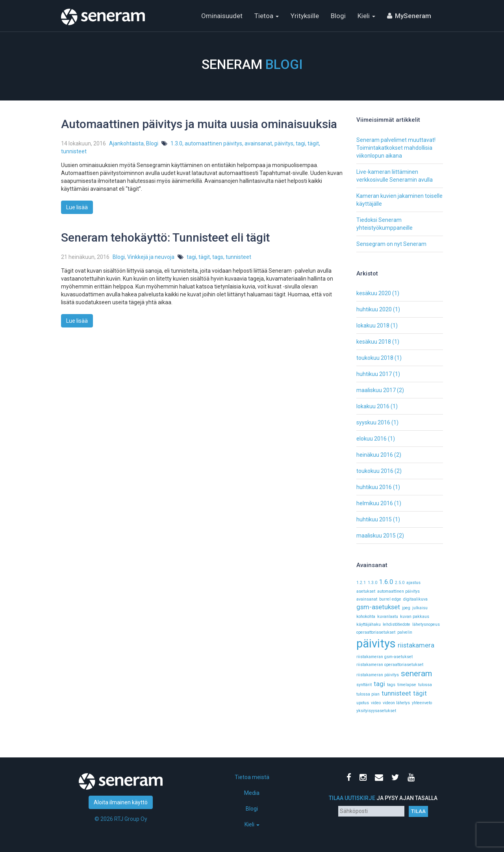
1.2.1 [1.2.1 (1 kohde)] (361, 583)
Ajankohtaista (126, 143)
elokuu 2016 (372, 439)
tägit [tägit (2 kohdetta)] (420, 693)
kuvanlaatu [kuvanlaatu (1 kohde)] (388, 617)
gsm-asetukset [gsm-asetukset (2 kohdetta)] (378, 607)
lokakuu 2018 (373, 326)
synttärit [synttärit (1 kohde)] (364, 685)
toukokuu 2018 (375, 358)
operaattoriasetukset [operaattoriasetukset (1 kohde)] (376, 632)
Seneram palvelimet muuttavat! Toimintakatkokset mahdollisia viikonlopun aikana (396, 148)
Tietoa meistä (252, 777)
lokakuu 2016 (373, 406)
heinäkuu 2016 (375, 455)
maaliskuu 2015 (376, 536)
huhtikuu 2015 (374, 519)
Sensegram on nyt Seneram (391, 244)
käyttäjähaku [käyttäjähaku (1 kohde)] (369, 624)
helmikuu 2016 (375, 503)
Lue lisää (77, 207)
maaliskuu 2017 (376, 390)
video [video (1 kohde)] (376, 703)
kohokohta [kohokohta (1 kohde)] (366, 617)
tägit (313, 143)
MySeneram (413, 16)
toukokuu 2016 (375, 471)
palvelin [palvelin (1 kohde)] (405, 632)
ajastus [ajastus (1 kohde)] (413, 583)
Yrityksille (305, 16)
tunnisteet (74, 151)
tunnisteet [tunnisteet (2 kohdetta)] (396, 693)
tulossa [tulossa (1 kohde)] (425, 685)
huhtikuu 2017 (374, 374)
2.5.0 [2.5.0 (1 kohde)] (400, 583)
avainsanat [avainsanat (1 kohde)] (367, 599)
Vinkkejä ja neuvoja (151, 257)
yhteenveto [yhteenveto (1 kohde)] (422, 703)
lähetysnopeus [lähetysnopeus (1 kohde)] (426, 624)
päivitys (284, 143)
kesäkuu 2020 (374, 293)
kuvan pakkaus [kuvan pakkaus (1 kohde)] (415, 617)
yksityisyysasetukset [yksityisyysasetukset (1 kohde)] (376, 711)
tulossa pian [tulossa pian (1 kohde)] (368, 694)
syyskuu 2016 (373, 422)
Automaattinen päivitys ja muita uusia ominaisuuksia (199, 124)
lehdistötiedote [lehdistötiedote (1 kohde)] (397, 624)
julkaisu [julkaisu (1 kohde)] (420, 608)
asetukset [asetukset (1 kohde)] (366, 591)
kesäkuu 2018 (374, 342)
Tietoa (267, 16)
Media (252, 793)
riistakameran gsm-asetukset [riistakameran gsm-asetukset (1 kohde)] (384, 657)
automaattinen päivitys (213, 143)
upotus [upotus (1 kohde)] (363, 703)
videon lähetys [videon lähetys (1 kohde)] (396, 703)
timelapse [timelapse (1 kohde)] (407, 685)
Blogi (338, 16)
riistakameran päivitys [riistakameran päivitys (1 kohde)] (378, 675)
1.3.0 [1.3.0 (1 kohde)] (372, 583)
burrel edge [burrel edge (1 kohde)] (390, 599)
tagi (300, 143)
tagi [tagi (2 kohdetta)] (379, 684)
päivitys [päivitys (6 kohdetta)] (376, 644)
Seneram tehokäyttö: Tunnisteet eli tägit (165, 237)
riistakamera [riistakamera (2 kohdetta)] (416, 645)
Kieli (366, 16)
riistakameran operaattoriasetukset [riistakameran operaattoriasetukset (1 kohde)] (390, 665)
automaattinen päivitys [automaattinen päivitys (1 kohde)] (398, 591)
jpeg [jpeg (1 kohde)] (406, 608)
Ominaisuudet (222, 16)
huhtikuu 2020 (374, 309)
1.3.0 (176, 143)
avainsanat (258, 143)
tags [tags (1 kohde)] (391, 685)
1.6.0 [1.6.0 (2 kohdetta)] (386, 582)
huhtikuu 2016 (374, 487)
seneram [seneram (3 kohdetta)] (416, 673)
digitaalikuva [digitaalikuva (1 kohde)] (415, 599)
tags (218, 257)
